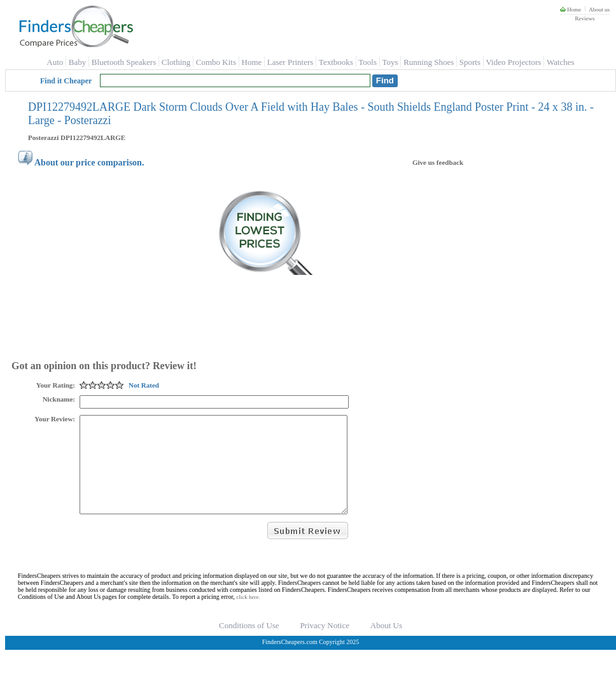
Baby (77, 62)
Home (570, 10)
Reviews (584, 18)
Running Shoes (429, 62)
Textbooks (336, 62)
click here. (248, 616)
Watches (561, 62)
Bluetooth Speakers (124, 62)
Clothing (176, 62)
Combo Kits (216, 62)
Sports (470, 62)
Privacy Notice (325, 644)
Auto (55, 62)
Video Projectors (513, 62)
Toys (390, 62)
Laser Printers (290, 62)
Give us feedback (438, 162)
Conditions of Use (249, 644)
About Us (386, 644)
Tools (367, 62)
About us (599, 10)
